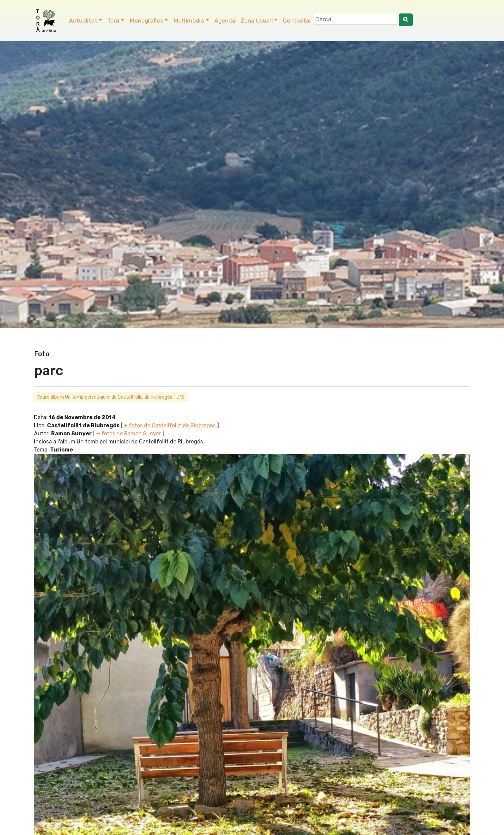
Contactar (297, 21)
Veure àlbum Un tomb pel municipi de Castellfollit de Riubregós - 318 (111, 397)
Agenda (225, 21)
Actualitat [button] (83, 21)
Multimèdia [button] (189, 21)
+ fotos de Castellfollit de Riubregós (170, 425)
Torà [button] (113, 21)
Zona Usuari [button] (257, 21)
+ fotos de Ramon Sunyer (129, 433)
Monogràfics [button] (146, 21)
